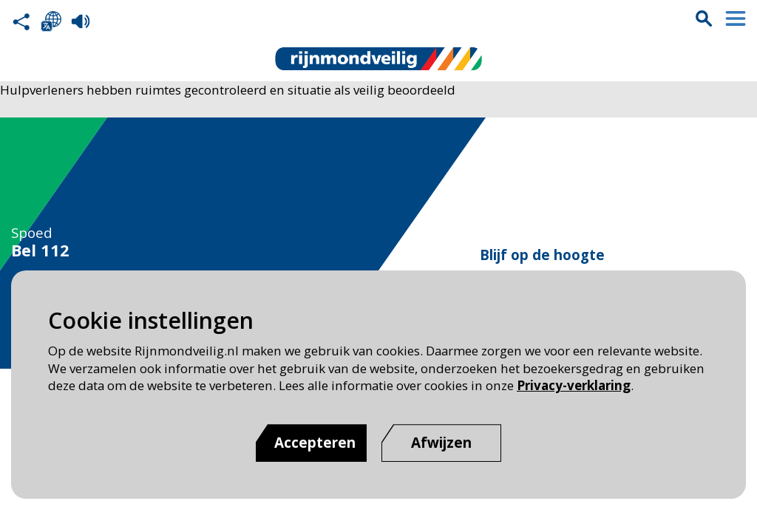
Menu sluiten (736, 18)
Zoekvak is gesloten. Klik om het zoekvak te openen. (704, 18)
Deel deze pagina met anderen (21, 21)
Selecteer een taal (51, 21)
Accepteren (315, 443)
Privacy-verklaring (574, 385)
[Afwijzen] (441, 443)
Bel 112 (40, 250)
